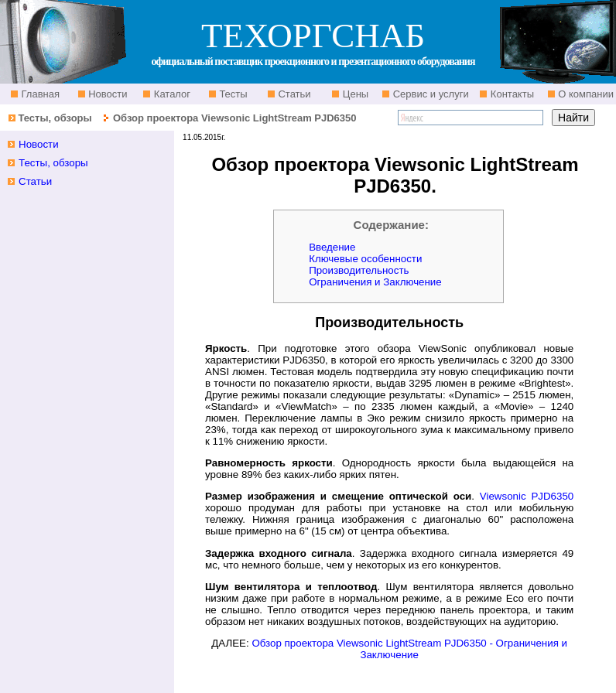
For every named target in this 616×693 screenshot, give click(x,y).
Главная (39, 94)
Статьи (293, 94)
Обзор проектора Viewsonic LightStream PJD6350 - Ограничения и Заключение (409, 649)
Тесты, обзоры (55, 118)
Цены (354, 94)
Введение (332, 247)
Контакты (511, 94)
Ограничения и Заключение (375, 282)
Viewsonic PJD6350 (527, 496)
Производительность (359, 270)
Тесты (232, 94)
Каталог (171, 94)
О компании (585, 94)
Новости (107, 94)
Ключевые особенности (365, 259)
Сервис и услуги (429, 94)
